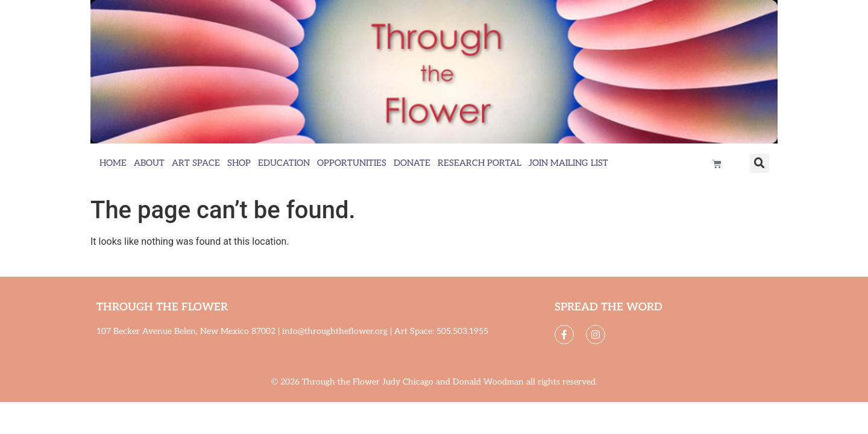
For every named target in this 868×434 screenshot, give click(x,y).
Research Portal (480, 163)
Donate (412, 163)
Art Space (196, 163)
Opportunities (352, 163)
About (149, 163)
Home (113, 163)
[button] (759, 163)
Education (284, 163)
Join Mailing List (568, 163)
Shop (239, 163)
